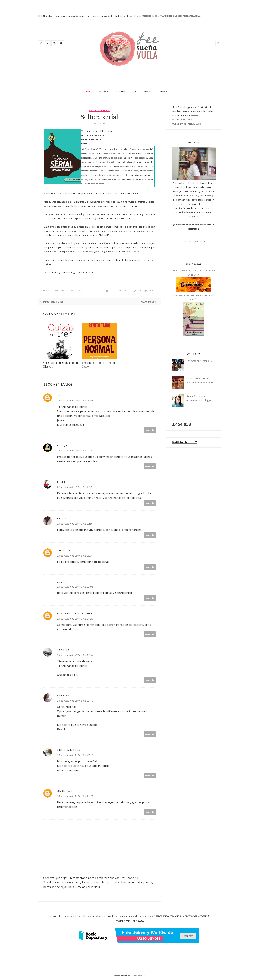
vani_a (62, 445)
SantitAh (64, 650)
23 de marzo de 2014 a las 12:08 (75, 587)
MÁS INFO (200, 241)
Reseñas (103, 91)
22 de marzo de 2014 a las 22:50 (75, 451)
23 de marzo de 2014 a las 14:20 (75, 619)
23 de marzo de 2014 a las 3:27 (74, 556)
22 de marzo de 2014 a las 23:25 (75, 487)
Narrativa (75, 291)
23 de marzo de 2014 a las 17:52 (75, 655)
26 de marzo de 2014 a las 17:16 (75, 755)
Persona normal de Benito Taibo (98, 365)
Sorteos (149, 91)
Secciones (120, 91)
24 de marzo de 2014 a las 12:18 (75, 701)
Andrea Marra (99, 110)
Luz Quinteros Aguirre (76, 613)
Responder (150, 430)
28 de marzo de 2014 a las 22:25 (75, 796)
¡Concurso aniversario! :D (199, 361)
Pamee (62, 518)
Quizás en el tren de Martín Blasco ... (61, 365)
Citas (135, 91)
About (89, 91)
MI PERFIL (187, 241)
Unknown (65, 791)
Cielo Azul (66, 550)
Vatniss (63, 695)
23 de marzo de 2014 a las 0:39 (74, 524)
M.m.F (61, 482)
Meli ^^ (98, 123)
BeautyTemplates (138, 976)
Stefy (62, 395)
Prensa (164, 91)
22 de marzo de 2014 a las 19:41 (75, 401)
